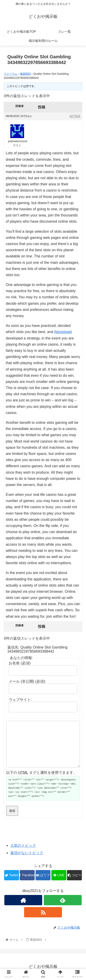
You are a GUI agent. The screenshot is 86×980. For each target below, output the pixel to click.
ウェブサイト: (20, 700)
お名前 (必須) (20, 663)
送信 (12, 811)
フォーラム (11, 74)
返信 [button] (29, 116)
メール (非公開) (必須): (27, 681)
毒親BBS (25, 74)
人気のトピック (23, 845)
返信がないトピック (27, 853)
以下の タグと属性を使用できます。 (42, 773)
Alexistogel (63, 332)
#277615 (75, 116)
